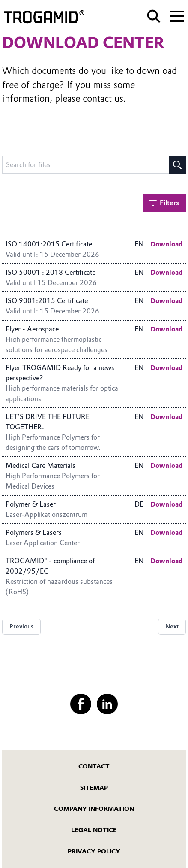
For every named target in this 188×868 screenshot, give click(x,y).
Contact (94, 766)
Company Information (94, 809)
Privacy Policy (94, 851)
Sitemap (94, 788)
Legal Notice (94, 830)
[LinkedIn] (107, 704)
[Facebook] (81, 704)
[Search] (154, 16)
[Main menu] (177, 15)
